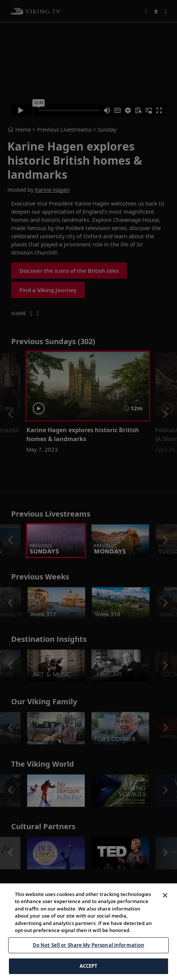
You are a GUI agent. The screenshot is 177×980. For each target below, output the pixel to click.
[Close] (165, 908)
